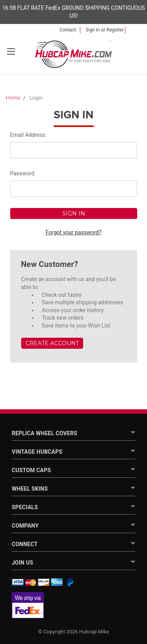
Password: (23, 173)
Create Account (52, 343)
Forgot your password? (73, 232)
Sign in (93, 30)
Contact (68, 30)
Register (115, 30)
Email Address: (28, 135)
